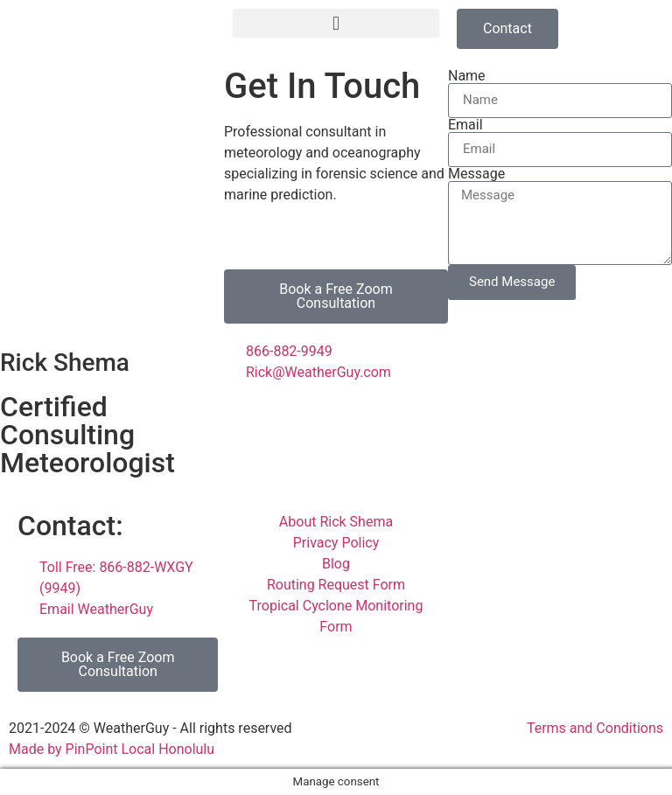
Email (465, 125)
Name (467, 76)
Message (476, 174)
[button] (336, 23)
